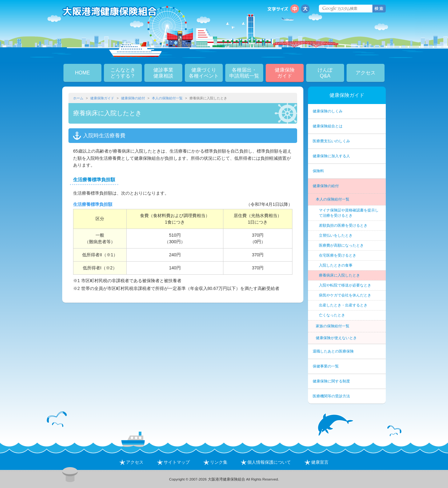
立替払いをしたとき (336, 235)
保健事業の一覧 (326, 366)
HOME (82, 73)
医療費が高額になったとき (341, 245)
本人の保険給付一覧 (167, 98)
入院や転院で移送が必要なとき (345, 285)
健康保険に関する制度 (331, 381)
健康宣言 (317, 462)
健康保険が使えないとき (336, 338)
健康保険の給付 (133, 98)
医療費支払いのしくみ (331, 141)
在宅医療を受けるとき (338, 255)
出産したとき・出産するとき (343, 305)
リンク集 (215, 462)
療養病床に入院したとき (339, 275)
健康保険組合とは (328, 126)
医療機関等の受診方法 (331, 396)
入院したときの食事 (336, 265)
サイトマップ (173, 462)
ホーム (78, 98)
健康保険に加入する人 (331, 156)
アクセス (366, 73)
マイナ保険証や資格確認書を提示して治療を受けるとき (349, 213)
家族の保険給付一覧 (333, 326)
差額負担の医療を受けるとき (343, 225)
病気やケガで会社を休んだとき (345, 295)
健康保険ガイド (102, 98)
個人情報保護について (266, 462)
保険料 (318, 171)
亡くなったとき (332, 315)
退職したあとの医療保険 (333, 351)
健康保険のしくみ (328, 111)
